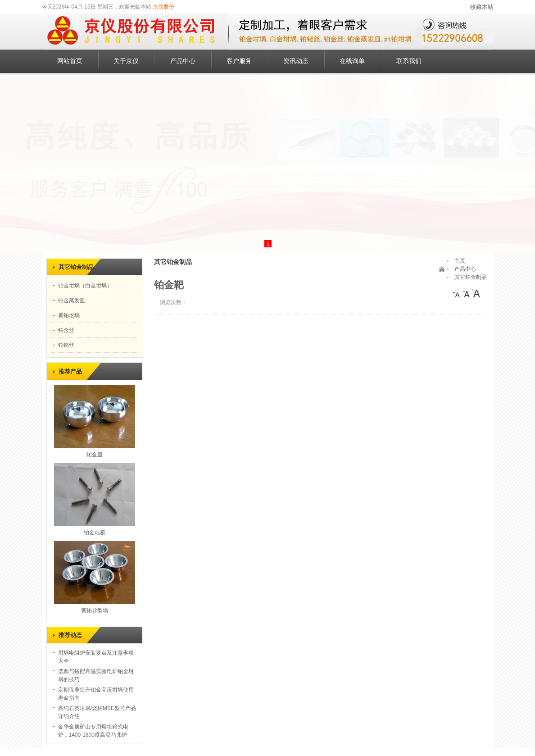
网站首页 (70, 61)
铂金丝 (66, 330)
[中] (467, 293)
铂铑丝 (66, 345)
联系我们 (409, 61)
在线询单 (352, 61)
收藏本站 (482, 7)
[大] (476, 293)
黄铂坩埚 (69, 315)
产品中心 (183, 61)
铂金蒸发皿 (72, 301)
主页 (460, 261)
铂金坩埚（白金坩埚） (85, 286)
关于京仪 (126, 61)
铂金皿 (95, 455)
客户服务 (239, 61)
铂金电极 (95, 533)
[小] (458, 293)
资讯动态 (296, 61)
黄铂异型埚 (95, 610)
